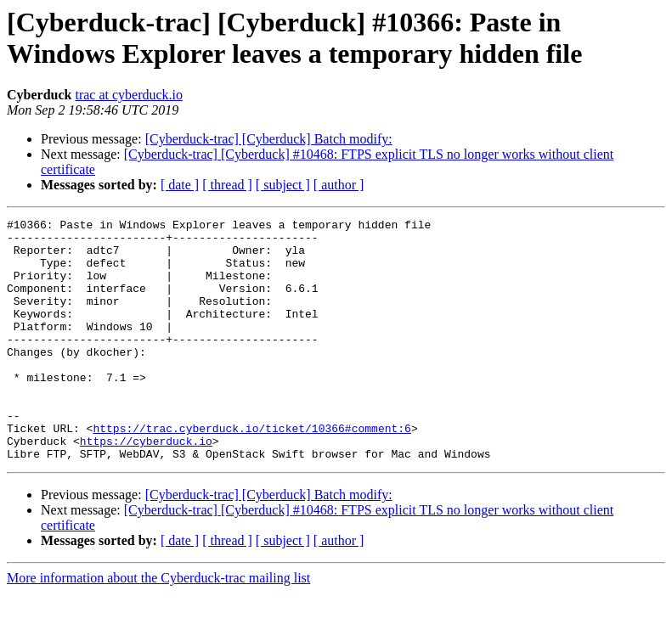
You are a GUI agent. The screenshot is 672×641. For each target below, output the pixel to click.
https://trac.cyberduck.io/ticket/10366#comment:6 (251, 471)
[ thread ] (227, 185)
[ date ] (180, 185)
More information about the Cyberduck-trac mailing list (158, 626)
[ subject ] (283, 185)
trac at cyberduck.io (129, 95)
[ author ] (339, 185)
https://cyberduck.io (146, 486)
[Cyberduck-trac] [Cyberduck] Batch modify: (269, 139)
